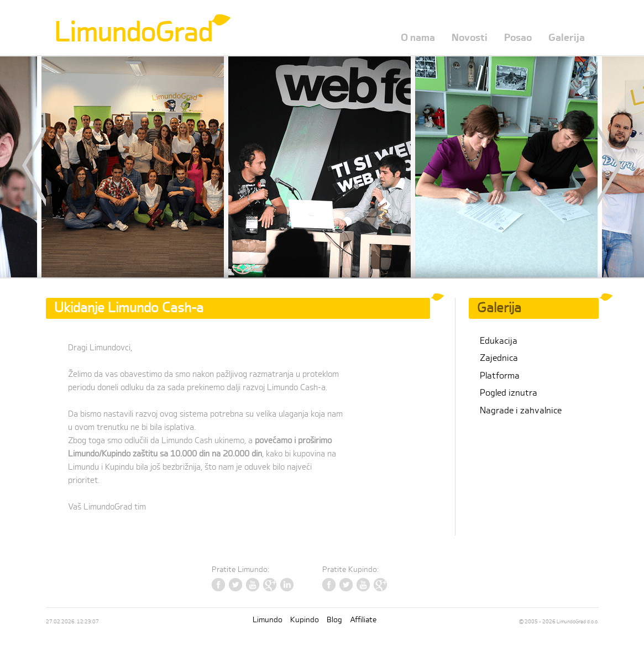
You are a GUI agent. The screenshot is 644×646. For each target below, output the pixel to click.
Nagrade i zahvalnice (521, 411)
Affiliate (363, 620)
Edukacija (499, 341)
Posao (518, 38)
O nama (418, 38)
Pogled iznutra (509, 393)
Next (600, 166)
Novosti (470, 38)
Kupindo (305, 620)
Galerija (567, 38)
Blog (334, 620)
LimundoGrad (133, 33)
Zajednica (499, 358)
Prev (44, 166)
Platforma (500, 376)
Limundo (268, 620)
